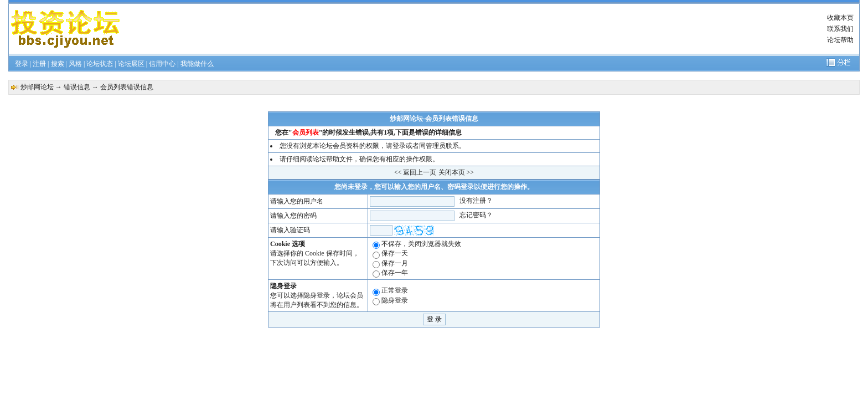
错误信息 (77, 87)
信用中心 (162, 64)
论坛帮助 (840, 40)
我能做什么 (197, 64)
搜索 (58, 64)
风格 (75, 64)
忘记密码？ (476, 215)
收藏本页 (840, 18)
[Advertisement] (463, 29)
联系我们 (840, 29)
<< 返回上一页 (415, 172)
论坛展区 (131, 64)
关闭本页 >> (456, 172)
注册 (39, 64)
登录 (22, 64)
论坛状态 (100, 64)
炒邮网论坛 (37, 87)
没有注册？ (476, 201)
